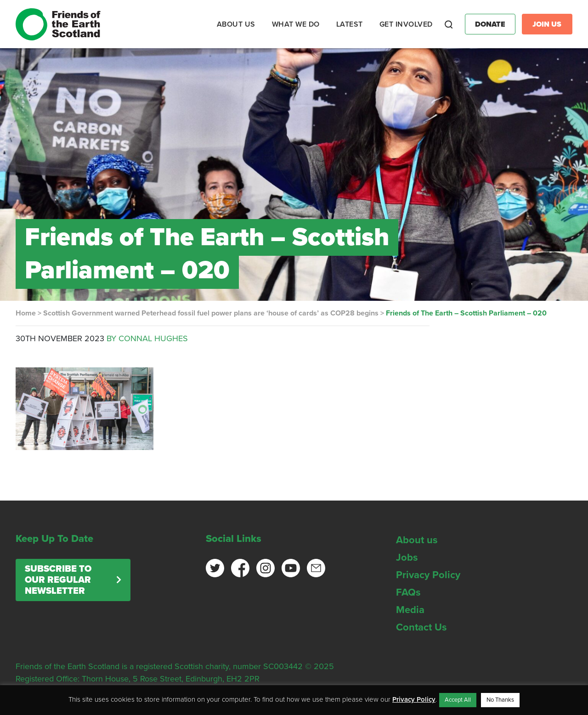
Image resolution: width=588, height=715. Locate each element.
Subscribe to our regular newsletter (58, 580)
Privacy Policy (428, 575)
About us (417, 540)
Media (410, 610)
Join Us (547, 24)
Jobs (407, 557)
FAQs (408, 592)
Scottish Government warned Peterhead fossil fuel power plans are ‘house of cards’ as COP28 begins (211, 313)
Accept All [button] (458, 700)
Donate (490, 24)
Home (26, 313)
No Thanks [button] (500, 700)
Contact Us (421, 627)
